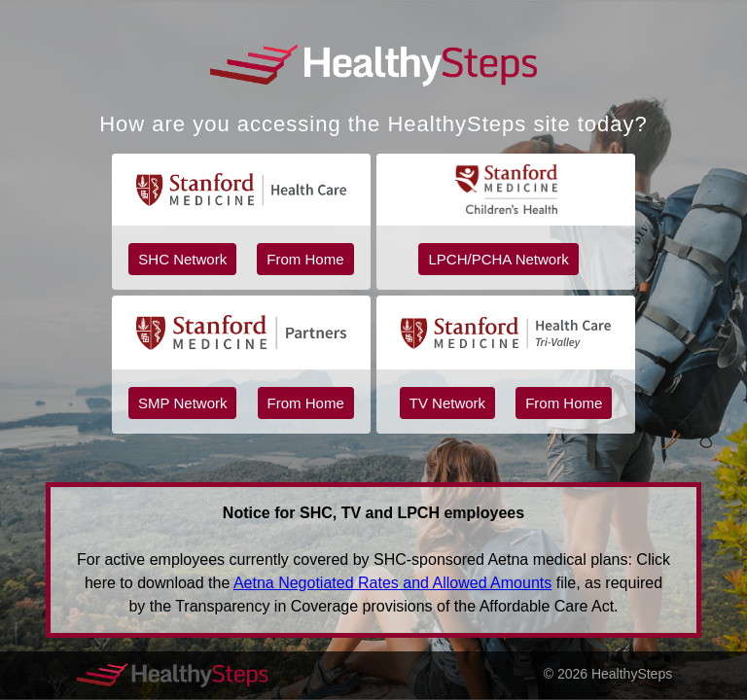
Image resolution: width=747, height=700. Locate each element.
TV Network (447, 403)
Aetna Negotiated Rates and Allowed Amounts (392, 583)
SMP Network (182, 403)
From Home (305, 259)
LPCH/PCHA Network (498, 259)
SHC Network (182, 259)
